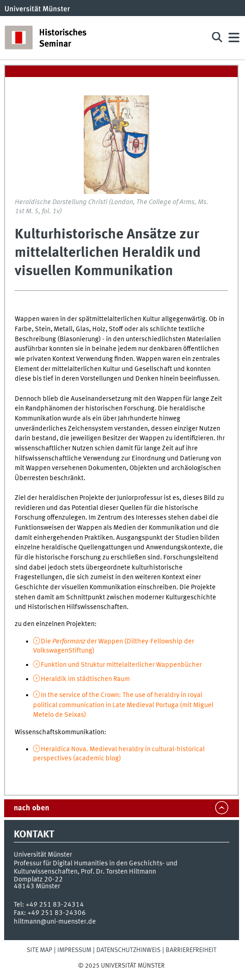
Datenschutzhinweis (128, 950)
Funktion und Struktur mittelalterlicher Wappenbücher (121, 665)
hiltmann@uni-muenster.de (55, 922)
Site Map (39, 950)
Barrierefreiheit (191, 950)
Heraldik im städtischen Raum (85, 679)
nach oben (31, 808)
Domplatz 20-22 (38, 880)
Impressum (74, 950)
